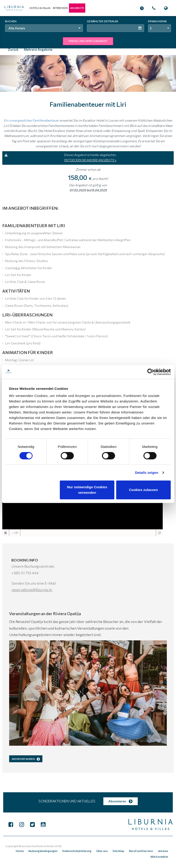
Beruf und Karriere (142, 850)
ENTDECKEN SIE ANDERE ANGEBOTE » (90, 160)
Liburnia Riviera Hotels (40, 846)
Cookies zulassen (143, 490)
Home (24, 850)
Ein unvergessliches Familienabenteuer (32, 120)
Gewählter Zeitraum (103, 21)
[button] (77, 8)
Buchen (11, 21)
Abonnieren (120, 801)
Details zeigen (147, 473)
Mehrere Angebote (38, 49)
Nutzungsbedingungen (47, 850)
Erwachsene (157, 21)
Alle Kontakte (159, 854)
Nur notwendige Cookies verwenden (87, 490)
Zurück (13, 49)
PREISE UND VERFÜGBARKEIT (88, 41)
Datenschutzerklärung (80, 850)
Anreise (163, 850)
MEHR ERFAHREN (26, 758)
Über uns (104, 850)
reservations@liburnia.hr (32, 589)
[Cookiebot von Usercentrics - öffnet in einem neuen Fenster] (151, 372)
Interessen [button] (60, 8)
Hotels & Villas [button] (40, 8)
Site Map (120, 850)
